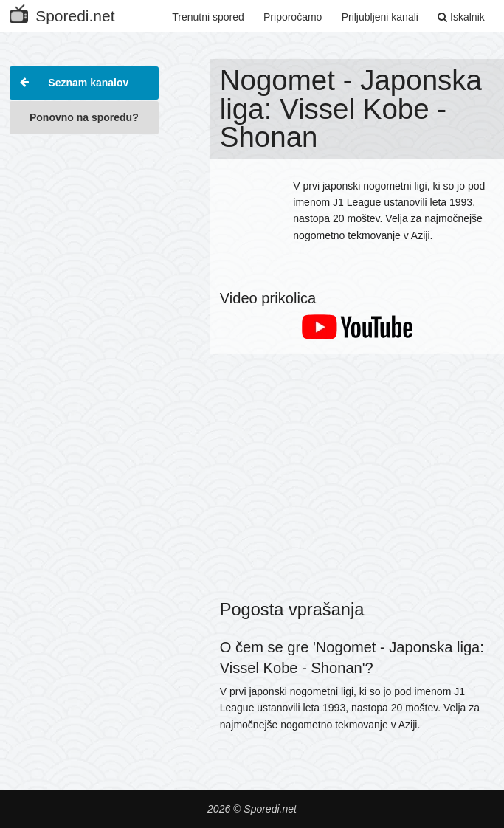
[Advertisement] (84, 217)
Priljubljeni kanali (380, 17)
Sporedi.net (62, 13)
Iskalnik (461, 17)
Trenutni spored (208, 17)
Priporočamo (293, 17)
